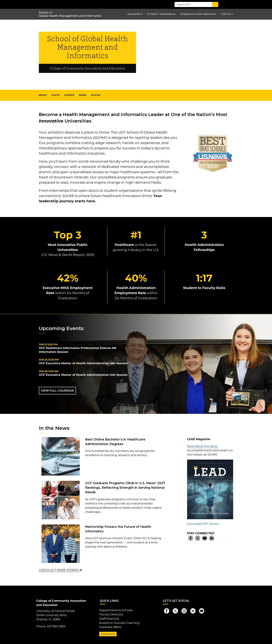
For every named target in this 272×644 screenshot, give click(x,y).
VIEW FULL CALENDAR (57, 391)
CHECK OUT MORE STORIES (60, 570)
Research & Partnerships (198, 14)
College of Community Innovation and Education (87, 68)
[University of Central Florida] (80, 4)
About (43, 95)
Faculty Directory (111, 614)
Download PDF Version (203, 524)
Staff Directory (109, 619)
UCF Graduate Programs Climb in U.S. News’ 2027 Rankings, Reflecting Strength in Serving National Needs (125, 488)
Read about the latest (202, 446)
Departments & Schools (116, 610)
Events (69, 95)
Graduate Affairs (110, 627)
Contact (227, 14)
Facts (56, 95)
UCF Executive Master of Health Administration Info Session (83, 363)
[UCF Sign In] (158, 5)
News (83, 95)
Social (96, 95)
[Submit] (215, 4)
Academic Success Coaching (119, 623)
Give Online (108, 634)
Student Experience (161, 14)
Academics (135, 14)
